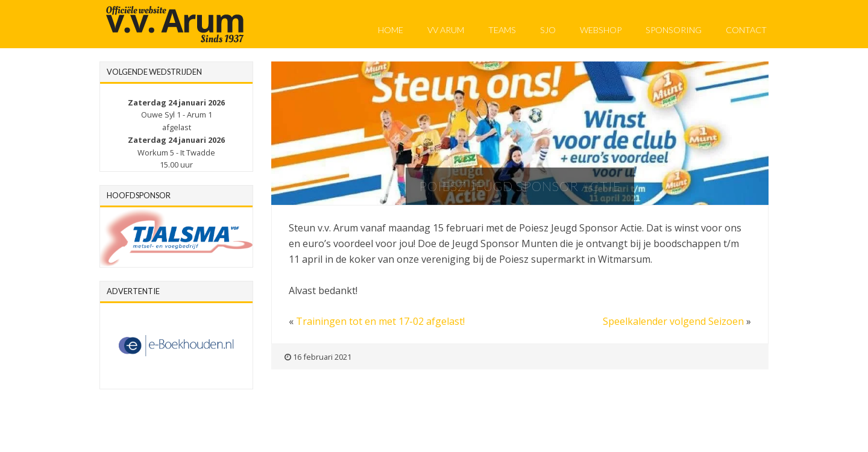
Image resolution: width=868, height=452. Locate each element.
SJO (548, 30)
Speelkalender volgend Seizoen (673, 321)
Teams (502, 30)
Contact (746, 30)
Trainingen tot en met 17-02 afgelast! (380, 321)
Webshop (601, 30)
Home (391, 30)
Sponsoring (674, 30)
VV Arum (446, 30)
